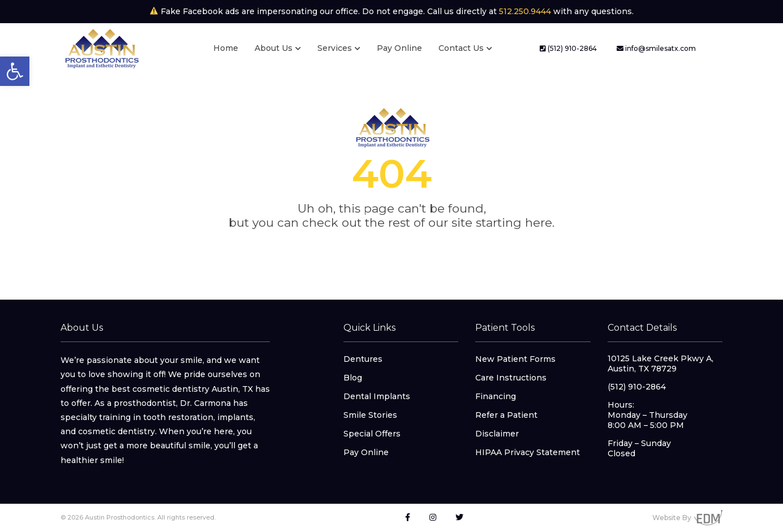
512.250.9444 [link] (525, 11)
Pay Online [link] (399, 48)
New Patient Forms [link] (515, 359)
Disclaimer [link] (497, 434)
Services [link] (335, 48)
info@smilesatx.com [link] (656, 48)
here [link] (539, 222)
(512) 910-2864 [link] (568, 48)
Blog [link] (353, 378)
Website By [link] (687, 518)
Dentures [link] (363, 359)
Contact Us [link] (461, 48)
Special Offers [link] (372, 434)
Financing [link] (496, 396)
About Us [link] (274, 48)
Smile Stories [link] (370, 415)
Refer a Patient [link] (506, 415)
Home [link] (226, 48)
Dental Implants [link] (377, 396)
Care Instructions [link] (511, 378)
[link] (15, 71)
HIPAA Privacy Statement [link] (528, 452)
